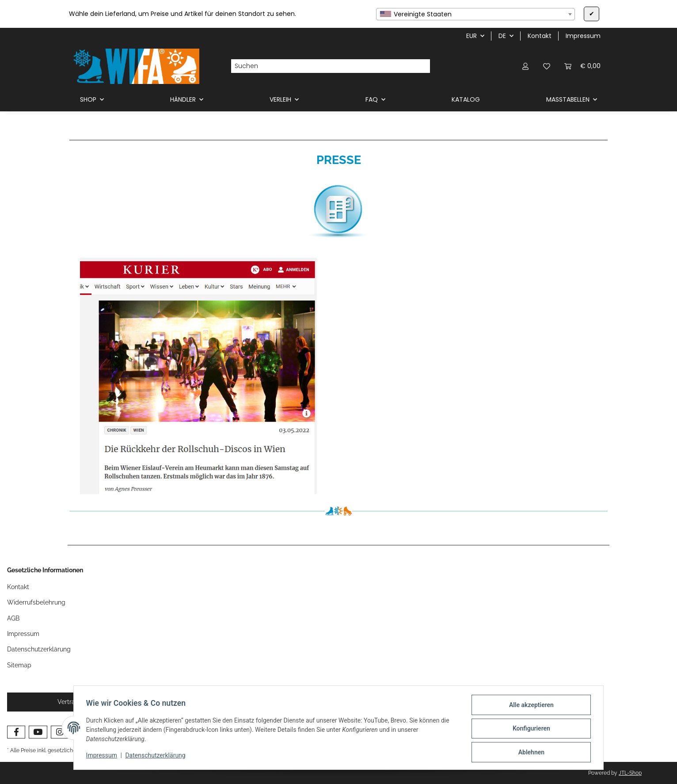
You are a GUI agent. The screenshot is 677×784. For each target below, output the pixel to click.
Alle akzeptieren (529, 707)
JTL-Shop (630, 773)
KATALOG (466, 99)
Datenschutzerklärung (157, 757)
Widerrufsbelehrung (36, 602)
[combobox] (475, 14)
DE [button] (502, 36)
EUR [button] (472, 36)
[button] (525, 66)
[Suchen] (323, 66)
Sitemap (19, 665)
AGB (13, 618)
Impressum (103, 757)
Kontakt (540, 36)
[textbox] (475, 14)
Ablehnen (529, 753)
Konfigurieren (529, 730)
